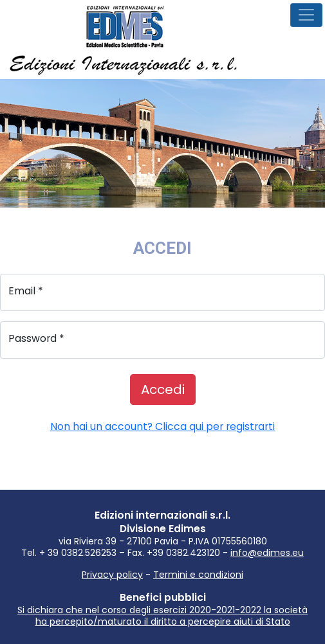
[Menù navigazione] (306, 15)
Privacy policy (112, 575)
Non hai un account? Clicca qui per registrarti (162, 426)
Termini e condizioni (198, 575)
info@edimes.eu (267, 553)
